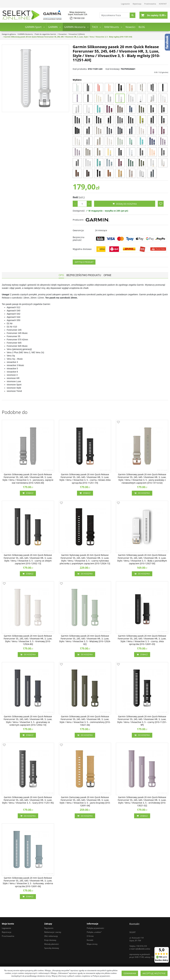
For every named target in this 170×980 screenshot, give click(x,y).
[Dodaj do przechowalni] (161, 204)
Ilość (79, 197)
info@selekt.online (143, 949)
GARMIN (53, 27)
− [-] (75, 204)
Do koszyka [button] (142, 493)
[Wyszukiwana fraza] (114, 15)
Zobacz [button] (28, 493)
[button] (61, 275)
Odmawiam (130, 973)
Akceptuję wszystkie (154, 973)
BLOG (142, 27)
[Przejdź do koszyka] (157, 15)
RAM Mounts (112, 27)
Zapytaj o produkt (84, 262)
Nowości (130, 27)
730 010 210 (142, 946)
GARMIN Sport (33, 27)
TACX (95, 27)
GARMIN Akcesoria (75, 27)
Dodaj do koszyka (125, 204)
